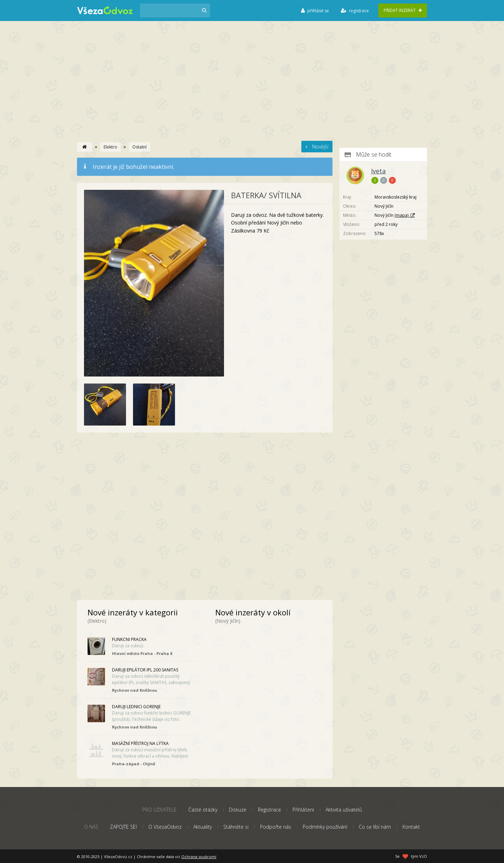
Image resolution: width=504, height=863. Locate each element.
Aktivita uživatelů (344, 810)
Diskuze (238, 810)
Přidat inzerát (403, 10)
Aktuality (202, 827)
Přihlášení (303, 810)
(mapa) (401, 215)
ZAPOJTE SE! (123, 827)
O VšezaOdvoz (165, 827)
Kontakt (411, 827)
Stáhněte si (236, 827)
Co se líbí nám (375, 827)
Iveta (378, 171)
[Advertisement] (252, 88)
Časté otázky (203, 810)
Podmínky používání (325, 827)
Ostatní (139, 147)
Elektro (110, 147)
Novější (317, 147)
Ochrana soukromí (199, 857)
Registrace (269, 810)
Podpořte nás (276, 827)
